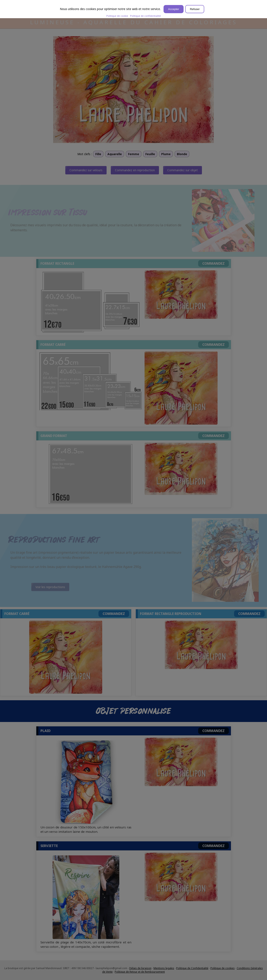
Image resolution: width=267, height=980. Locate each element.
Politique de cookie (117, 16)
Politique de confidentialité (145, 16)
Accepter (174, 9)
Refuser (195, 9)
